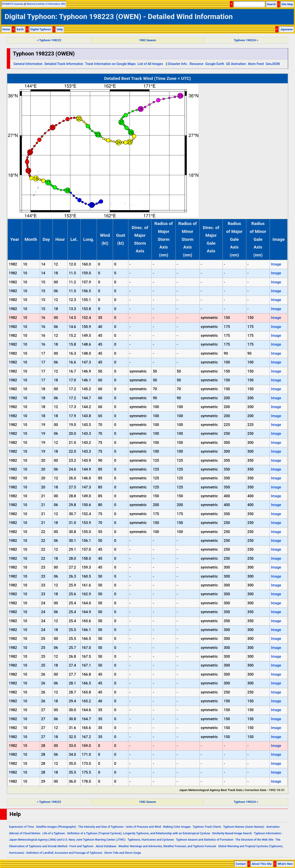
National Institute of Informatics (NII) (46, 4)
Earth (20, 29)
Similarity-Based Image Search (232, 833)
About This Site (262, 864)
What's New (285, 864)
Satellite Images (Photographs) (56, 827)
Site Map (287, 4)
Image (276, 264)
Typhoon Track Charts (207, 827)
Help (60, 29)
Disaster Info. (178, 64)
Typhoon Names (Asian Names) (244, 827)
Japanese (286, 29)
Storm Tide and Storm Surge (123, 853)
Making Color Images (177, 827)
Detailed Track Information (64, 64)
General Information (28, 64)
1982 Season (147, 40)
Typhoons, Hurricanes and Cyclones (151, 840)
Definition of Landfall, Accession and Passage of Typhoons (64, 853)
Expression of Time (22, 827)
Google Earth (215, 64)
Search (271, 4)
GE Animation (236, 64)
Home (6, 29)
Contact (241, 864)
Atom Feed (256, 64)
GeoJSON (273, 64)
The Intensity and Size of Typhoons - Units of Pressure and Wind (120, 827)
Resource (197, 64)
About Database (106, 846)
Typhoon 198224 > (246, 40)
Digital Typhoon (41, 29)
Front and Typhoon (82, 846)
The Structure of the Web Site (254, 840)
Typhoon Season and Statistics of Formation (205, 840)
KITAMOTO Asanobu (13, 4)
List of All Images (150, 64)
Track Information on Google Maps (110, 64)
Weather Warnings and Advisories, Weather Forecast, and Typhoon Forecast (167, 846)
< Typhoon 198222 (49, 40)
